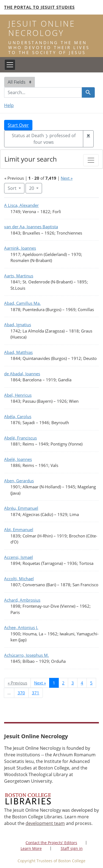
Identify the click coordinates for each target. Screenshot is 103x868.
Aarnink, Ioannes (20, 248)
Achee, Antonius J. (21, 627)
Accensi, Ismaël (19, 557)
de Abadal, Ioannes (22, 374)
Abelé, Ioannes (18, 459)
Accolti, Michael (19, 579)
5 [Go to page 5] (91, 683)
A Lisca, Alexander (21, 205)
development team (45, 823)
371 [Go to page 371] (36, 693)
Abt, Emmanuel (19, 529)
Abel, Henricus (18, 395)
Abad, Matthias (18, 352)
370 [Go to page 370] (21, 693)
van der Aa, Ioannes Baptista (31, 227)
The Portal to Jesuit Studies (39, 7)
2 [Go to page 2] (63, 683)
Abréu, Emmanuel (21, 508)
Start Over (18, 125)
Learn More (31, 848)
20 (36, 188)
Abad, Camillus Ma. (22, 303)
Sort (13, 188)
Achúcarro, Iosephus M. (27, 655)
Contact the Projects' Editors (51, 843)
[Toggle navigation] (10, 65)
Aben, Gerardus (19, 481)
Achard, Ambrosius (22, 600)
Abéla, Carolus (18, 416)
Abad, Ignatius (18, 325)
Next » (67, 178)
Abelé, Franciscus (20, 438)
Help (9, 105)
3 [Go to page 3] (73, 683)
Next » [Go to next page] (40, 683)
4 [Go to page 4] (82, 683)
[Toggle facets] (91, 160)
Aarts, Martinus (19, 276)
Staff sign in (72, 848)
